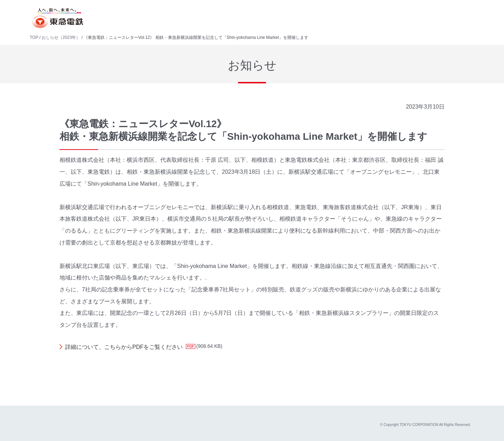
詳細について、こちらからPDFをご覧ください (124, 347)
